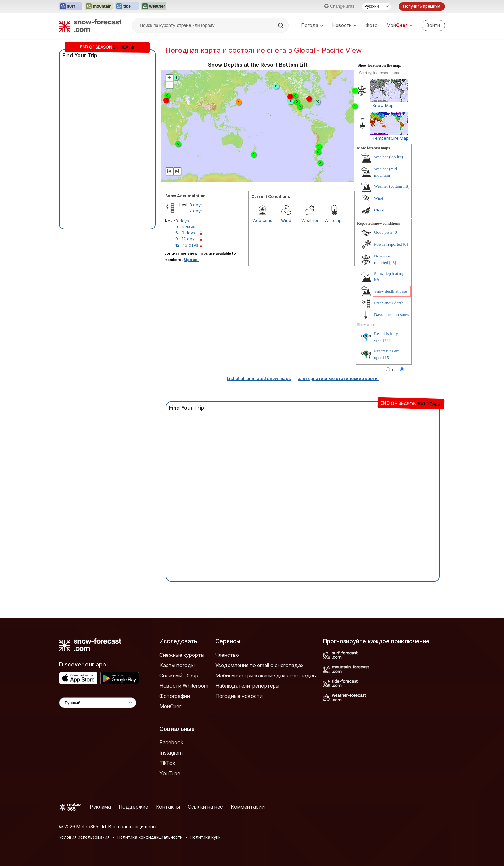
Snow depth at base (391, 291)
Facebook (171, 742)
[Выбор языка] (376, 6)
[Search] (281, 25)
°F (407, 370)
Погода (312, 25)
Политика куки (206, 837)
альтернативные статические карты (338, 378)
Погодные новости (239, 696)
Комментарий (248, 807)
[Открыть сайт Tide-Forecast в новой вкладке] (127, 6)
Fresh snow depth (389, 303)
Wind (286, 220)
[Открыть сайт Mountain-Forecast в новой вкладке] (99, 6)
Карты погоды (177, 665)
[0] (396, 232)
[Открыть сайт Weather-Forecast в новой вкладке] (154, 6)
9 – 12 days (186, 239)
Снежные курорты (182, 655)
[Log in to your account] (433, 25)
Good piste (383, 232)
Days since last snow (392, 315)
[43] (393, 262)
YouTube (170, 773)
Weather (310, 220)
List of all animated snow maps (259, 378)
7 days (196, 211)
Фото (372, 25)
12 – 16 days (187, 245)
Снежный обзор (179, 675)
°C (393, 370)
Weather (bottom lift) (392, 186)
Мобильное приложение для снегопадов (266, 675)
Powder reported (388, 244)
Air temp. (334, 220)
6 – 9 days (185, 233)
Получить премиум (422, 6)
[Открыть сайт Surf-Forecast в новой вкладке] (71, 6)
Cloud (379, 210)
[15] (387, 357)
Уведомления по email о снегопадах (260, 665)
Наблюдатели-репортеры (247, 686)
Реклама (100, 807)
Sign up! (191, 260)
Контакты (168, 807)
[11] (387, 340)
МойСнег (170, 706)
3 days (196, 205)
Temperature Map (391, 138)
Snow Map (383, 105)
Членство (227, 655)
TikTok (167, 763)
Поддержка (133, 807)
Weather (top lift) (389, 157)
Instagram (171, 753)
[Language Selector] (98, 703)
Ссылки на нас (205, 807)
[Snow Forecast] (90, 25)
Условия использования (84, 837)
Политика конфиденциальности (150, 837)
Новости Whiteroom (184, 686)
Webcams (262, 220)
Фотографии (175, 696)
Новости (345, 25)
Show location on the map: (380, 65)
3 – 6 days (185, 227)
